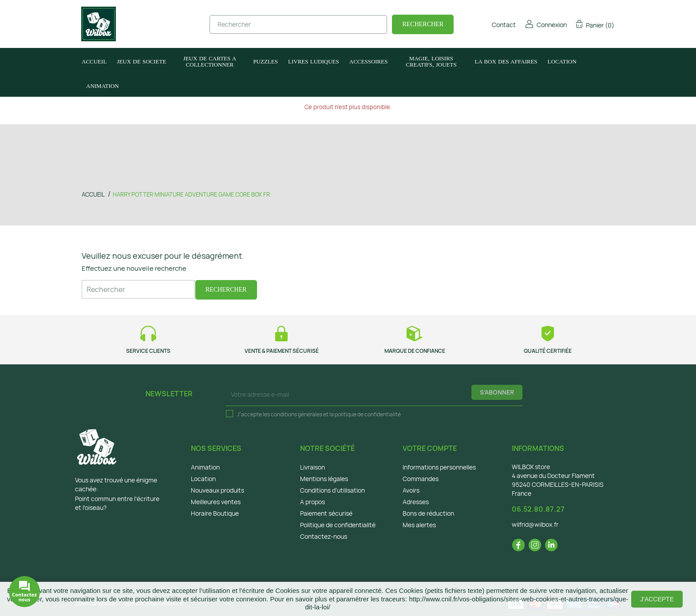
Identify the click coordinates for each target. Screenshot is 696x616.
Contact (498, 25)
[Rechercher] (298, 24)
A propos (312, 502)
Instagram (535, 545)
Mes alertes (419, 525)
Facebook (518, 545)
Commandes (421, 479)
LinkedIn (551, 545)
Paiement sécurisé (326, 513)
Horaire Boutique (215, 513)
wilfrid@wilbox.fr (535, 524)
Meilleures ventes (216, 502)
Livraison (312, 467)
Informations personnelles (439, 467)
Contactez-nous (324, 536)
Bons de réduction (428, 513)
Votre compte (430, 448)
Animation (205, 467)
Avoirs (411, 490)
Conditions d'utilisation (332, 490)
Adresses (416, 502)
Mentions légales (324, 479)
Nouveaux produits (217, 490)
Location (203, 479)
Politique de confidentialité (338, 525)
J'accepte (657, 599)
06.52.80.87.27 (538, 509)
